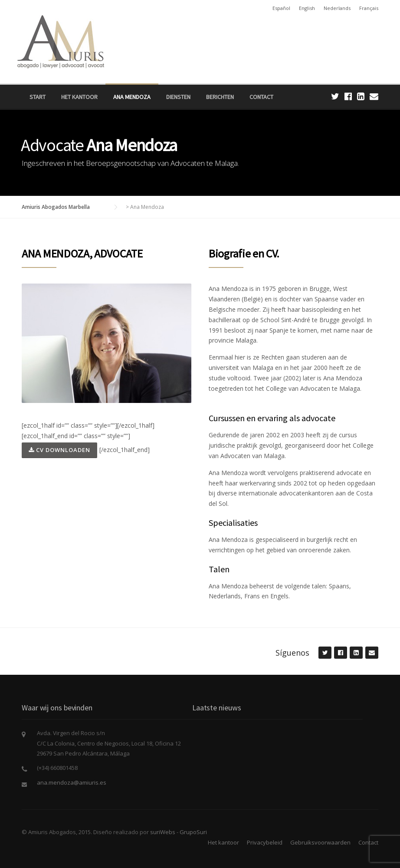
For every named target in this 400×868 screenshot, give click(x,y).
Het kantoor (79, 97)
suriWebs (163, 832)
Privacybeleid (265, 842)
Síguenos (292, 653)
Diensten (178, 97)
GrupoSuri (193, 832)
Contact (261, 97)
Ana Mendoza (132, 97)
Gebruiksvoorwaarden (320, 842)
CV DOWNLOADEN (59, 450)
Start (38, 97)
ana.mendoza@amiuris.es (72, 782)
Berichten (220, 97)
